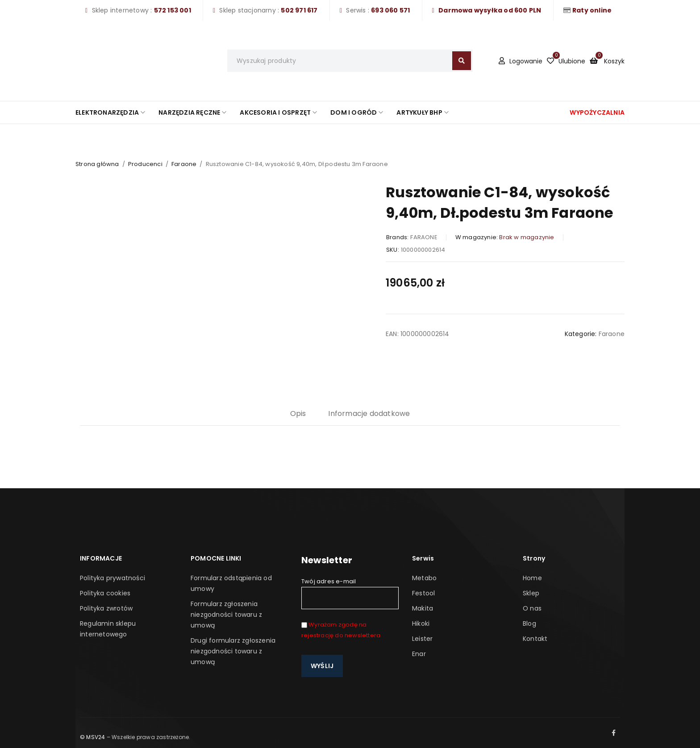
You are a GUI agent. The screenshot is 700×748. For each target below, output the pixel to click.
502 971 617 (299, 10)
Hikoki (421, 623)
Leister (422, 639)
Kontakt (535, 639)
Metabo (424, 578)
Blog (529, 623)
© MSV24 (92, 737)
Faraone (184, 164)
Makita (423, 608)
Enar (419, 654)
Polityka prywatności (112, 578)
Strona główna (97, 164)
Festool (423, 593)
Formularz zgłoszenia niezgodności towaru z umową (226, 615)
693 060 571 (390, 10)
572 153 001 (173, 10)
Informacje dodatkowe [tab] (369, 413)
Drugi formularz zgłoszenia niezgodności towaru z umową (233, 651)
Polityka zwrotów (106, 608)
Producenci (145, 164)
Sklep (531, 593)
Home (532, 578)
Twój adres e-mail (350, 593)
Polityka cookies (105, 593)
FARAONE (424, 237)
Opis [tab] (298, 413)
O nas (532, 608)
